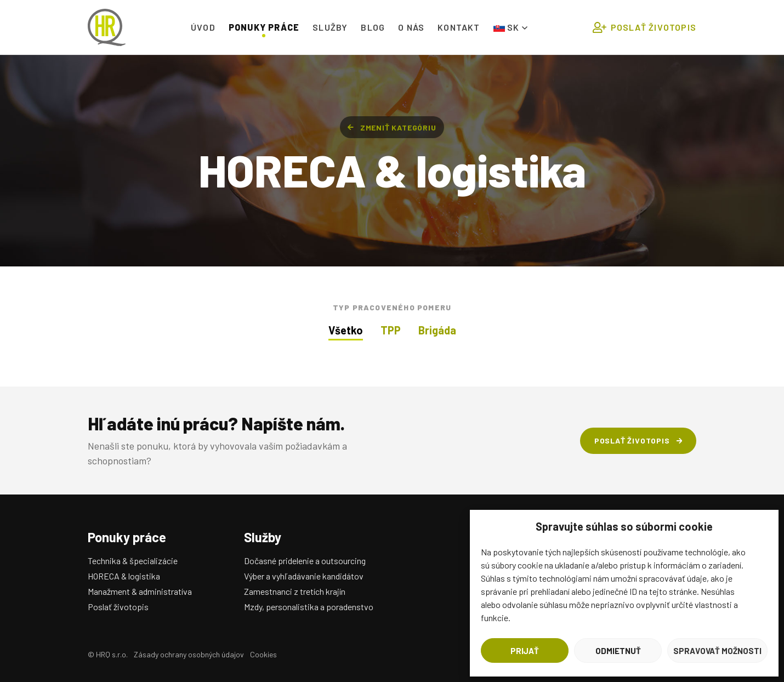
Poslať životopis (644, 27)
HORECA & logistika (124, 576)
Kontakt (459, 27)
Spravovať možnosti (717, 651)
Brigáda (437, 330)
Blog (373, 27)
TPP (391, 330)
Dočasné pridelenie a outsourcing (305, 561)
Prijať (525, 651)
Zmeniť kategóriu (392, 127)
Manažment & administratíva (140, 591)
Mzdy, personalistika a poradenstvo (309, 607)
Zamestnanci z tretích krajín (295, 591)
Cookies (263, 654)
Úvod (203, 27)
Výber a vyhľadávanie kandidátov (304, 576)
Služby (330, 27)
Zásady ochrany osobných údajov (189, 654)
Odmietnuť (618, 651)
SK (510, 27)
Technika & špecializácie (133, 561)
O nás (411, 27)
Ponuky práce (264, 27)
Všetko (346, 330)
